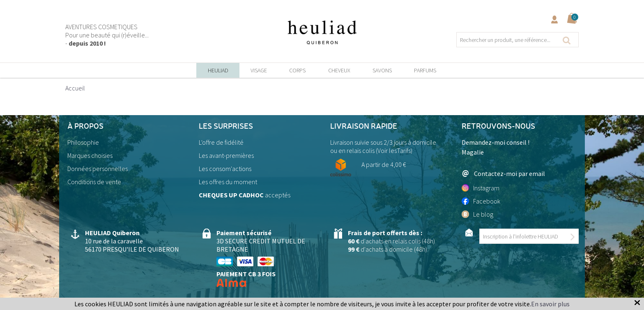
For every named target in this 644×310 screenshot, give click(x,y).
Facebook (481, 201)
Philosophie (83, 142)
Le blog (477, 214)
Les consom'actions (225, 169)
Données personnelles (98, 169)
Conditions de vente (94, 182)
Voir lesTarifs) (395, 150)
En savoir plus (550, 304)
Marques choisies (90, 155)
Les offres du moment (228, 182)
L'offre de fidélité (221, 142)
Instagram (481, 188)
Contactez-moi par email (503, 173)
